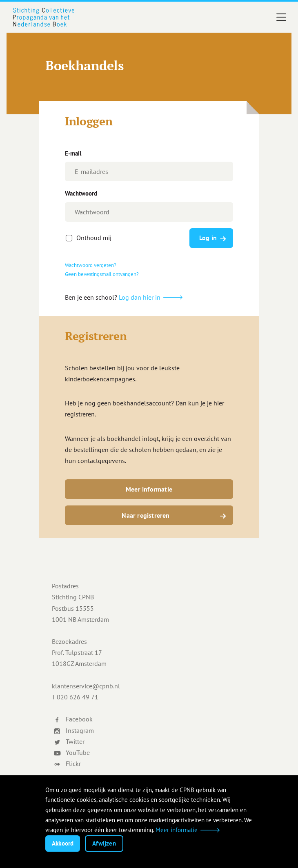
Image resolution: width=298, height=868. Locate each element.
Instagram (74, 730)
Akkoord (63, 843)
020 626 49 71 (78, 697)
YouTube (72, 752)
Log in (208, 238)
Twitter (69, 741)
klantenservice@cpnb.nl (86, 686)
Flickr (67, 763)
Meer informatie (149, 489)
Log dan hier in (140, 297)
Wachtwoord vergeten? (91, 265)
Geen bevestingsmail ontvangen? (102, 274)
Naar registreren (146, 515)
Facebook (73, 719)
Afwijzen (104, 843)
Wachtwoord (81, 193)
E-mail (73, 153)
